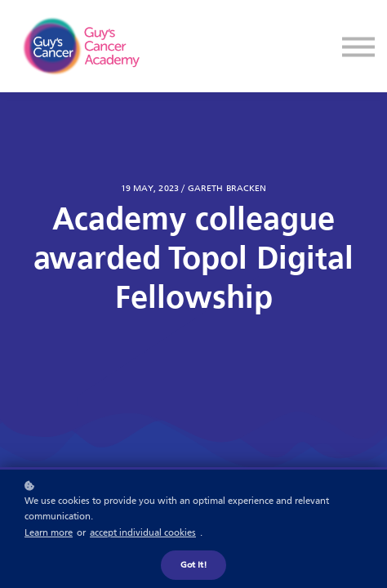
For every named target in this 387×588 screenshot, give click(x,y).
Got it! (193, 565)
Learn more (49, 533)
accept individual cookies (143, 533)
